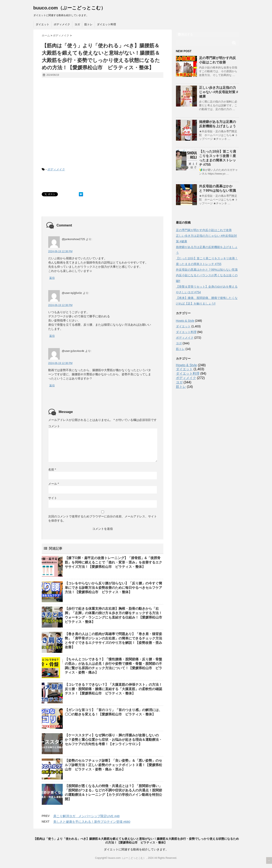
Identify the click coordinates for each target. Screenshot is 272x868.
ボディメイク (62, 24)
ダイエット (42, 24)
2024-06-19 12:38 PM (60, 251)
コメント (54, 426)
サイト (53, 498)
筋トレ (88, 24)
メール (54, 484)
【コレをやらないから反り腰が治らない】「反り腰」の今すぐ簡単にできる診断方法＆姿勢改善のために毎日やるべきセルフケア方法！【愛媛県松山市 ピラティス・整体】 (113, 588)
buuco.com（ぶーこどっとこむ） (69, 8)
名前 (52, 469)
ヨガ (77, 24)
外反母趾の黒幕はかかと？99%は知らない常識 (207, 270)
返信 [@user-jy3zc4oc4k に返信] (52, 385)
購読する (186, 34)
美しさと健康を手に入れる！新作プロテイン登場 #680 (92, 822)
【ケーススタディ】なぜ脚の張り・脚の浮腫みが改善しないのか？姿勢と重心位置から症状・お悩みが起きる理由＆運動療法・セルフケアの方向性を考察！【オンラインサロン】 (113, 740)
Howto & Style (185, 321)
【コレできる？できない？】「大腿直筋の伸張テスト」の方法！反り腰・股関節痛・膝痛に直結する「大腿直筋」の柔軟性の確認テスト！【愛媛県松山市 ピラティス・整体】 (113, 689)
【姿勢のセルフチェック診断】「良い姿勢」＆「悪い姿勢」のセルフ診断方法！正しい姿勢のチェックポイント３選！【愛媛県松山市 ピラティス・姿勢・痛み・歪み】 (113, 765)
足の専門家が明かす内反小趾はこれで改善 (204, 230)
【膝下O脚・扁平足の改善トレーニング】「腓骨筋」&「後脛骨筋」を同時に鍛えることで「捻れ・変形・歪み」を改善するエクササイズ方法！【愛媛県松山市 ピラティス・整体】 (113, 562)
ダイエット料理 (106, 24)
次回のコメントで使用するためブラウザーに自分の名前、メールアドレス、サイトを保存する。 (103, 518)
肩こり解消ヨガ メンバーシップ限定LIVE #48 (87, 816)
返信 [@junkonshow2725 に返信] (52, 278)
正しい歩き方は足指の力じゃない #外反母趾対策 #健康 (219, 92)
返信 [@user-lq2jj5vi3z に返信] (52, 336)
